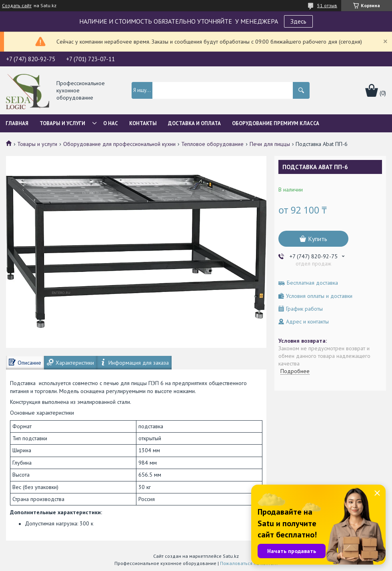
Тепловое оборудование (212, 144)
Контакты (143, 123)
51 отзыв (327, 5)
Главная (17, 123)
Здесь (298, 21)
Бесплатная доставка (312, 283)
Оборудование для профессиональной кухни (119, 144)
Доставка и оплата (194, 123)
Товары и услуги (62, 123)
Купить (318, 239)
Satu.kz (231, 556)
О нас (111, 123)
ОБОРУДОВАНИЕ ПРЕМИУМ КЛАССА (276, 123)
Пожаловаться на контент (249, 563)
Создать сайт (17, 6)
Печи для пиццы (270, 144)
